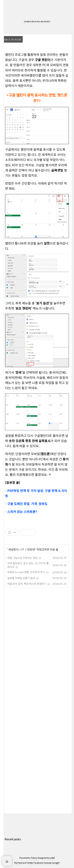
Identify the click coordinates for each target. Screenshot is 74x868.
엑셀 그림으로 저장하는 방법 (22, 558)
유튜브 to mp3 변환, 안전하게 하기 (26, 572)
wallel (52, 858)
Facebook (38, 863)
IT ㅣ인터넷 (28, 549)
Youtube (47, 863)
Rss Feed (18, 863)
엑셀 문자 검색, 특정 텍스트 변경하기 (27, 584)
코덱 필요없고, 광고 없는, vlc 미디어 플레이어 (28, 565)
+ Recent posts (12, 839)
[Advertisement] (37, 700)
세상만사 (13, 549)
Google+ (56, 863)
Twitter (30, 863)
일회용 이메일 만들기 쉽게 (21, 578)
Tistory (34, 858)
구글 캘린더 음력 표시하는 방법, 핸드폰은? (37, 21)
